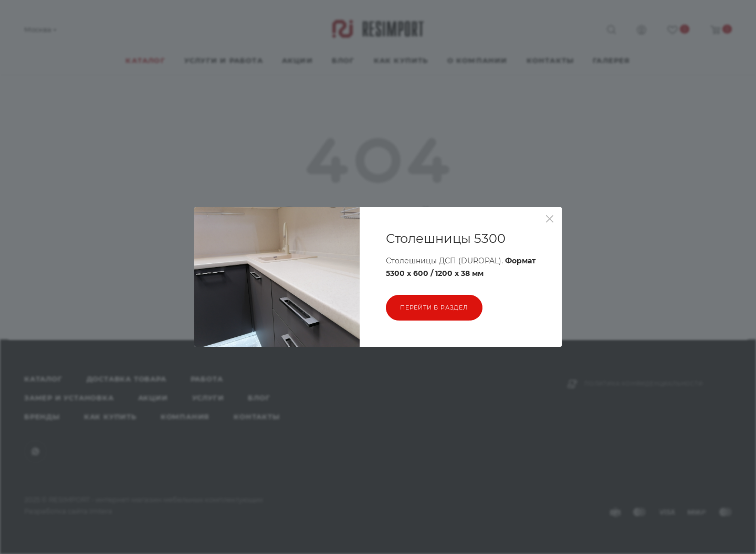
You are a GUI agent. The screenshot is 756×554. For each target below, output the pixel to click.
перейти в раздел (434, 307)
